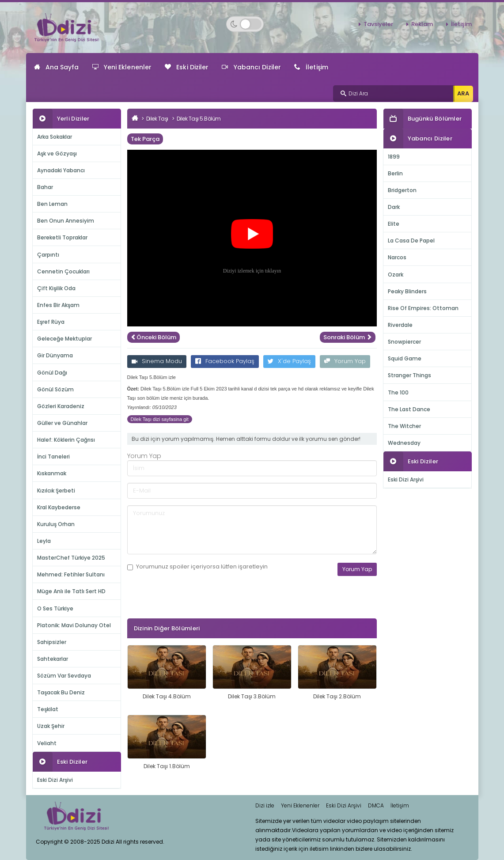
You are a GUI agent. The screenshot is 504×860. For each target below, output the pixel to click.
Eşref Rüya (51, 322)
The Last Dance (409, 409)
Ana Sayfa (57, 67)
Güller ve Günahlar (62, 423)
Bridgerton (402, 190)
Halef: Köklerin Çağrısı (66, 440)
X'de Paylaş (289, 361)
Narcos (397, 257)
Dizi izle (265, 805)
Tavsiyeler (378, 24)
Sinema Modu (157, 361)
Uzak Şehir (51, 726)
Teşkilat (48, 709)
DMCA (376, 805)
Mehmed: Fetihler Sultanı (71, 574)
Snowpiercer (404, 342)
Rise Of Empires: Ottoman (423, 308)
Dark (394, 207)
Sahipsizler (52, 642)
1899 (394, 157)
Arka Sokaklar (55, 137)
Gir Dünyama (55, 355)
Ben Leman (52, 204)
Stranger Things (409, 375)
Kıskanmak (52, 473)
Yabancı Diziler (251, 67)
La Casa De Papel (411, 241)
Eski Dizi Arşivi (55, 780)
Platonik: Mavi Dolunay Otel (74, 625)
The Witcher (404, 426)
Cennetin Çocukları (63, 271)
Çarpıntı (48, 255)
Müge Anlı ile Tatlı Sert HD (71, 591)
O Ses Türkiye (55, 608)
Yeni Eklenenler (122, 67)
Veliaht (47, 743)
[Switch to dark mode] (245, 24)
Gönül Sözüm (55, 389)
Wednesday (404, 443)
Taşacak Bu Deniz (61, 692)
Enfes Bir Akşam (58, 305)
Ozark (396, 275)
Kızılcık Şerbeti (56, 491)
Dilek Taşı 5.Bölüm (199, 119)
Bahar (45, 187)
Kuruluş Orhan (56, 524)
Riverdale (400, 325)
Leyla (44, 541)
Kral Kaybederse (59, 507)
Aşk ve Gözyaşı (57, 153)
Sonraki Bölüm (348, 337)
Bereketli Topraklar (62, 237)
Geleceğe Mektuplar (64, 339)
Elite (394, 224)
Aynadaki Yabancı (61, 170)
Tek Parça (145, 139)
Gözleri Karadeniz (61, 406)
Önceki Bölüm (153, 337)
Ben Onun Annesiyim (66, 221)
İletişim (461, 24)
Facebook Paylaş (225, 361)
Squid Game (405, 358)
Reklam (422, 24)
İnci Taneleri (53, 457)
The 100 (398, 392)
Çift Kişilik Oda (56, 288)
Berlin (395, 173)
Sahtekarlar (53, 659)
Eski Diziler (187, 67)
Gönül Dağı (52, 373)
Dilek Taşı (157, 119)
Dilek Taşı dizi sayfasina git (160, 419)
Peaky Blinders (407, 291)
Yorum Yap (345, 361)
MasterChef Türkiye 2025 (71, 558)
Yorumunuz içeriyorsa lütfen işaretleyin (197, 567)
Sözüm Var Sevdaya (64, 676)
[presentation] (194, 610)
